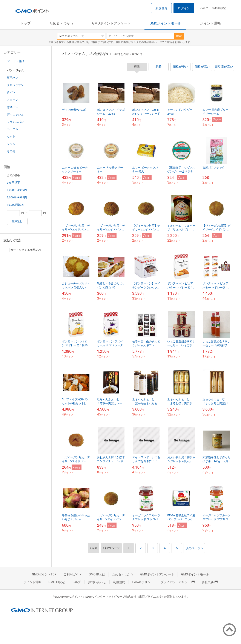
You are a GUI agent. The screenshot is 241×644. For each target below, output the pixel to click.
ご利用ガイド (73, 574)
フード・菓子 (16, 61)
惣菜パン (12, 107)
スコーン (12, 100)
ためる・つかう (61, 23)
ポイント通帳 (210, 23)
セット (11, 136)
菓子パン (12, 78)
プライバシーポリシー (178, 582)
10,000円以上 (15, 205)
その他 (11, 151)
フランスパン (15, 122)
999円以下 (13, 183)
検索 (179, 36)
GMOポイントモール (166, 23)
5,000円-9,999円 (17, 197)
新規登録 (161, 8)
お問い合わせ (97, 582)
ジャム (11, 144)
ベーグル (12, 129)
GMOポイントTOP (44, 574)
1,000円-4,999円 (17, 190)
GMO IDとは (97, 574)
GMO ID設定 (219, 8)
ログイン (184, 8)
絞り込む (17, 221)
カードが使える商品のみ (23, 250)
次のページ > (194, 548)
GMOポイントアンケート (112, 23)
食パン (11, 92)
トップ (26, 23)
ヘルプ (204, 8)
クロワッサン (15, 85)
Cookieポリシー (143, 582)
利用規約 (119, 582)
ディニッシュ (15, 114)
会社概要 (210, 582)
